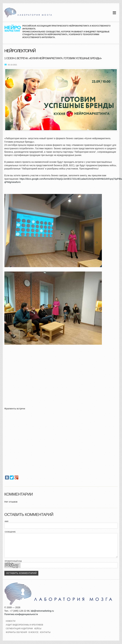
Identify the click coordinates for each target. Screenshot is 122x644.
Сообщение (10, 532)
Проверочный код (13, 561)
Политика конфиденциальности (21, 614)
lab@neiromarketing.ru (42, 611)
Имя (7, 521)
